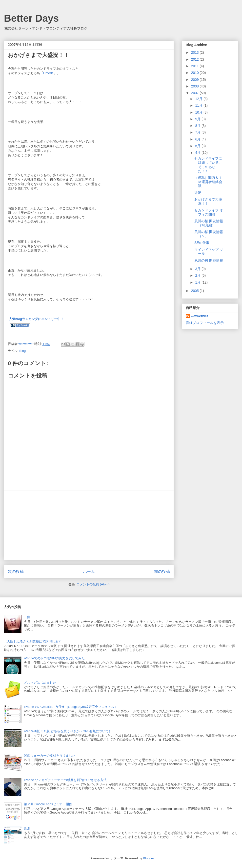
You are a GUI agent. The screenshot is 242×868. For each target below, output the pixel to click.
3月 (198, 269)
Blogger (148, 858)
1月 (198, 282)
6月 (198, 139)
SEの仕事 (202, 243)
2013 (195, 52)
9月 (198, 119)
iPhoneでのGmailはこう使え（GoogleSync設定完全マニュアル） (71, 707)
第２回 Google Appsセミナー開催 (48, 804)
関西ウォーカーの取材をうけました (50, 756)
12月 (199, 99)
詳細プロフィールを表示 (205, 323)
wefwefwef (199, 316)
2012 (195, 59)
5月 (198, 146)
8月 (198, 126)
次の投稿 (16, 571)
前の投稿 (162, 571)
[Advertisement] (89, 525)
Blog (22, 351)
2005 (195, 291)
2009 (195, 80)
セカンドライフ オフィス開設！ (209, 212)
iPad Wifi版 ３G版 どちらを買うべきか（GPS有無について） (68, 731)
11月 (199, 105)
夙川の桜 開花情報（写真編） (209, 223)
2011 (195, 66)
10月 (199, 112)
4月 (198, 153)
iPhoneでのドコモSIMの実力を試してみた (54, 658)
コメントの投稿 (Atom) (93, 584)
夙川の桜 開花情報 (209, 260)
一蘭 (27, 617)
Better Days (31, 18)
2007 (195, 93)
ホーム (89, 571)
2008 (195, 86)
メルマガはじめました (40, 683)
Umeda (48, 73)
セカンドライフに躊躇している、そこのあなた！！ (208, 165)
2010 (195, 73)
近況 (198, 193)
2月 (198, 275)
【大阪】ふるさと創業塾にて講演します (33, 641)
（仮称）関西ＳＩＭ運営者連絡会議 (208, 182)
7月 (198, 132)
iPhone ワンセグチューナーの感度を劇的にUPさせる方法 (65, 780)
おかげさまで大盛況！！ (208, 201)
